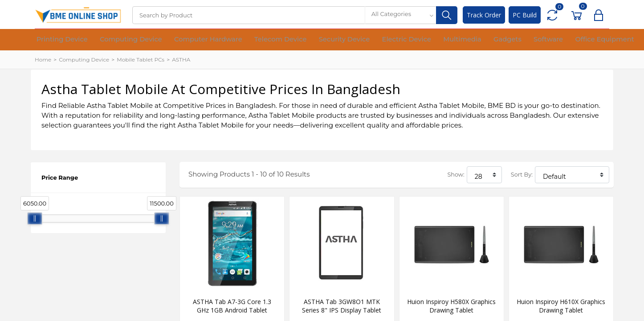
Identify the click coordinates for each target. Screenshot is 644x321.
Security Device (297, 40)
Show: (456, 175)
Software (465, 40)
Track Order (484, 15)
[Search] (249, 15)
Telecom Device (243, 40)
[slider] (35, 218)
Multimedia (395, 40)
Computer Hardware (181, 40)
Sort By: (522, 175)
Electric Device (349, 40)
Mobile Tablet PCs (141, 60)
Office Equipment (512, 40)
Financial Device (570, 40)
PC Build (525, 15)
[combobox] (400, 15)
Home (43, 60)
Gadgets (432, 40)
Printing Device (57, 40)
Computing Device (115, 40)
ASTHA (181, 60)
